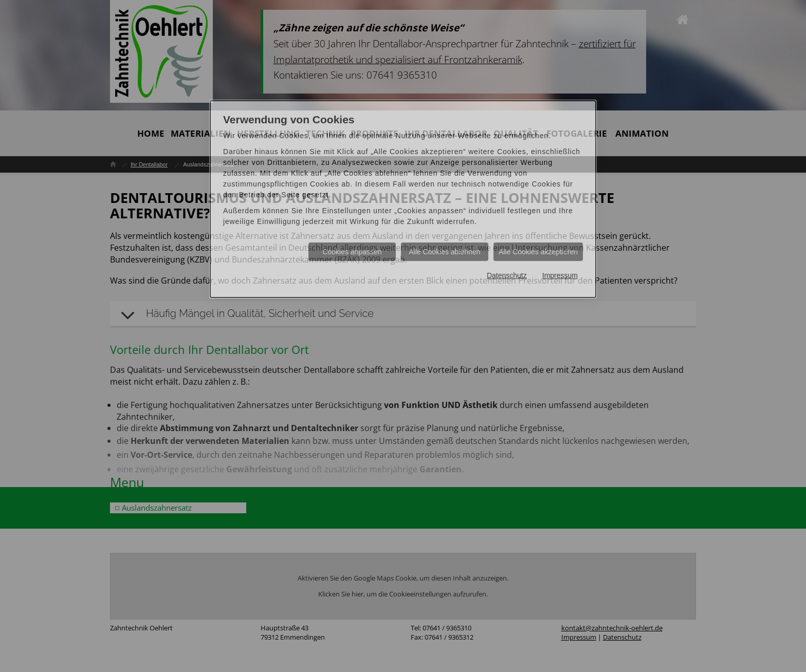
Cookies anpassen (352, 252)
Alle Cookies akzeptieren (538, 252)
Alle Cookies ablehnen (444, 252)
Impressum (560, 275)
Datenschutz (507, 275)
